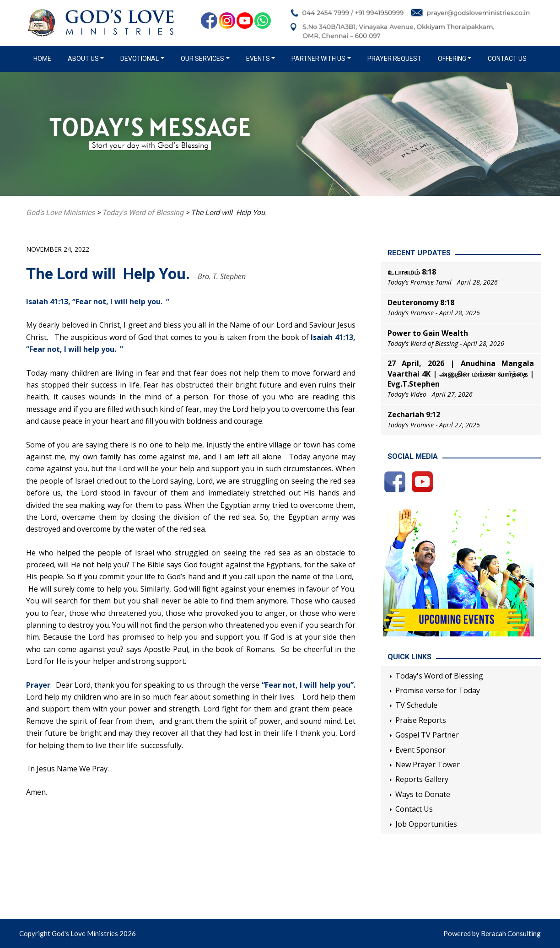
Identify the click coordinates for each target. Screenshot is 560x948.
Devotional (140, 59)
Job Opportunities (426, 824)
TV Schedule (416, 705)
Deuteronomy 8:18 (421, 302)
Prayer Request (394, 59)
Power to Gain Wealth (428, 333)
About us (83, 59)
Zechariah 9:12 (414, 415)
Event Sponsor (420, 750)
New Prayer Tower (428, 765)
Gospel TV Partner (427, 735)
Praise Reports (421, 720)
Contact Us (507, 59)
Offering (452, 59)
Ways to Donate (423, 794)
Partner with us (318, 59)
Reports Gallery (422, 779)
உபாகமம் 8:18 (412, 272)
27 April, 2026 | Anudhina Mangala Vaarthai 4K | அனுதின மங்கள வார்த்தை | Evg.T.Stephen (461, 374)
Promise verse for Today (438, 690)
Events (258, 59)
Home (44, 58)
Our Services (202, 59)
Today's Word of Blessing (439, 676)
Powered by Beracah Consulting (492, 933)
